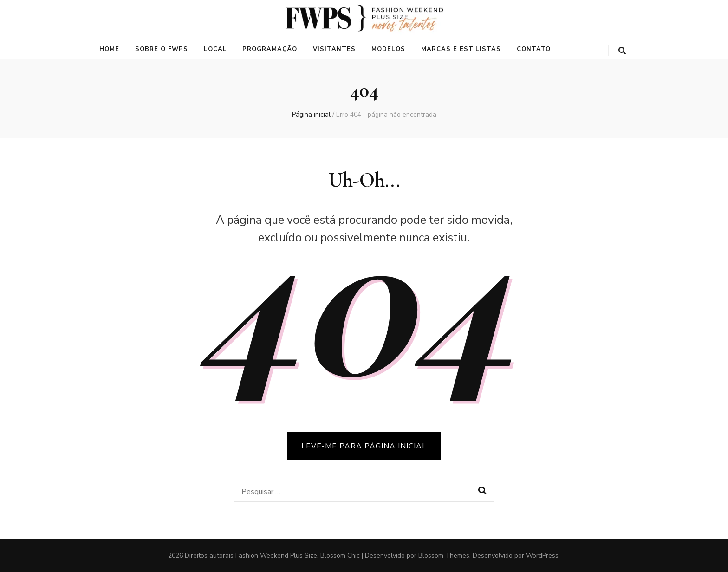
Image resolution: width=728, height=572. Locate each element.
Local (215, 49)
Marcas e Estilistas (461, 49)
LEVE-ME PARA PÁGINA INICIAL (364, 446)
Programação (270, 49)
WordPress (542, 556)
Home (109, 49)
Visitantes (334, 49)
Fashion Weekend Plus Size (276, 556)
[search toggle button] (622, 51)
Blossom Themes (444, 556)
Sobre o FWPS (162, 49)
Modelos (388, 49)
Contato (534, 49)
